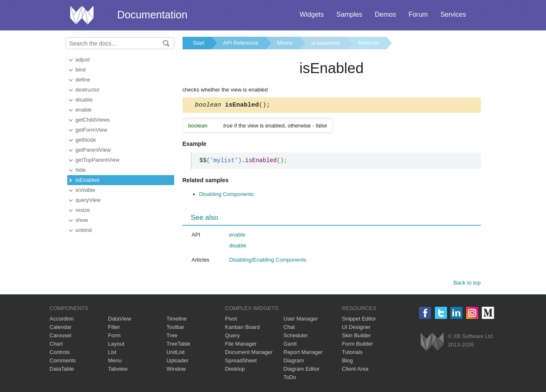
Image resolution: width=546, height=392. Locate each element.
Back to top (467, 284)
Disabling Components (227, 195)
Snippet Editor (359, 320)
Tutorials (352, 353)
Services (453, 14)
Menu (115, 362)
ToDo (290, 378)
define (83, 80)
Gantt (290, 345)
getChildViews (93, 120)
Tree (172, 337)
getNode (86, 140)
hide (81, 170)
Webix (432, 343)
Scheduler (296, 337)
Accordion (62, 320)
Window (176, 370)
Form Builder (358, 345)
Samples (349, 14)
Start (199, 43)
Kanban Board (243, 328)
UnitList (176, 353)
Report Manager (303, 353)
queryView (88, 200)
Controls (60, 353)
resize (83, 210)
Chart (56, 345)
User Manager (301, 320)
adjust (83, 60)
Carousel (61, 337)
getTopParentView (98, 160)
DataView (120, 320)
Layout (116, 345)
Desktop (235, 370)
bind (81, 70)
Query (232, 337)
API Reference (241, 43)
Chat (289, 328)
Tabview (118, 370)
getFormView (91, 130)
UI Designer (357, 328)
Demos (385, 14)
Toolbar (176, 328)
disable (84, 100)
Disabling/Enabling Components (268, 261)
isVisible (85, 190)
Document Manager (249, 353)
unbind (84, 230)
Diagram (294, 362)
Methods (369, 43)
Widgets (312, 14)
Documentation (152, 15)
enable (84, 110)
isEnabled (88, 180)
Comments (63, 362)
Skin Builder (357, 337)
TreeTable (179, 345)
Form (114, 337)
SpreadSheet (241, 362)
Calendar (61, 328)
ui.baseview (325, 43)
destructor (88, 90)
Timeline (177, 320)
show (82, 220)
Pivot (231, 320)
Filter (114, 328)
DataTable (62, 370)
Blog (348, 362)
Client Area (356, 370)
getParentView (93, 150)
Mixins (285, 43)
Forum (418, 14)
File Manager (241, 345)
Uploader (178, 362)
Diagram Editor (302, 370)
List (112, 353)
